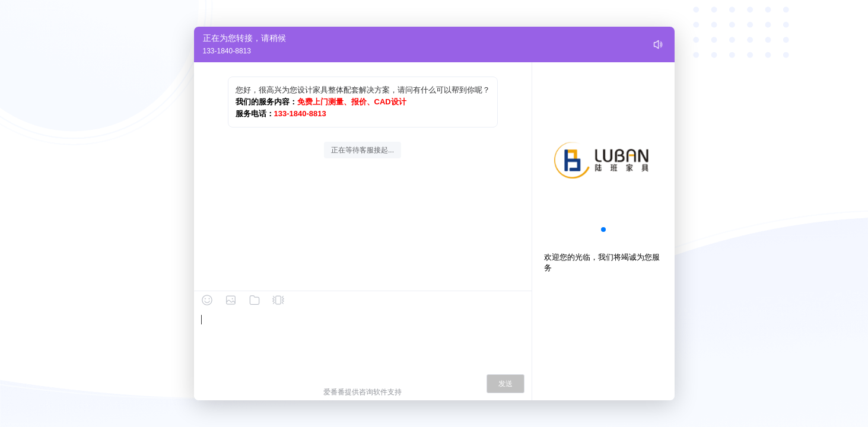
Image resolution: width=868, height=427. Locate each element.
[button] (603, 230)
